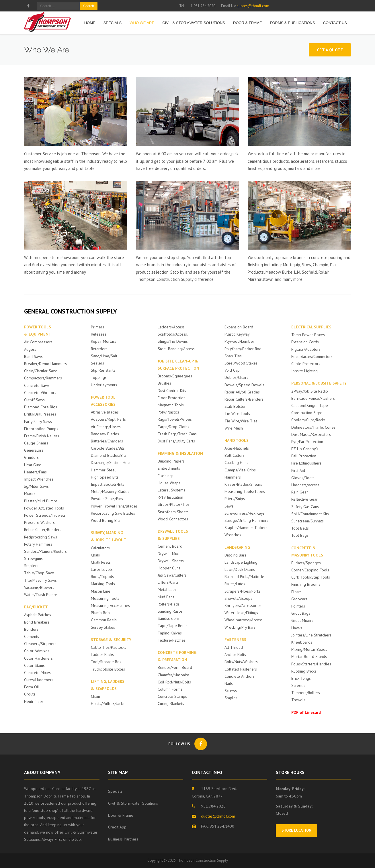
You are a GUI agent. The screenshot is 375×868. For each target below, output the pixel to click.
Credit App (117, 827)
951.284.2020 (213, 806)
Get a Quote (330, 50)
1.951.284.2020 (203, 6)
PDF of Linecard (306, 712)
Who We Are (142, 23)
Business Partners (123, 839)
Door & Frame (247, 23)
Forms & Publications (292, 23)
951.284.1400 (222, 826)
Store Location (296, 830)
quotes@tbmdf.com (253, 6)
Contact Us (335, 23)
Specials (113, 23)
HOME (90, 23)
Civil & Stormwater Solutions (194, 23)
